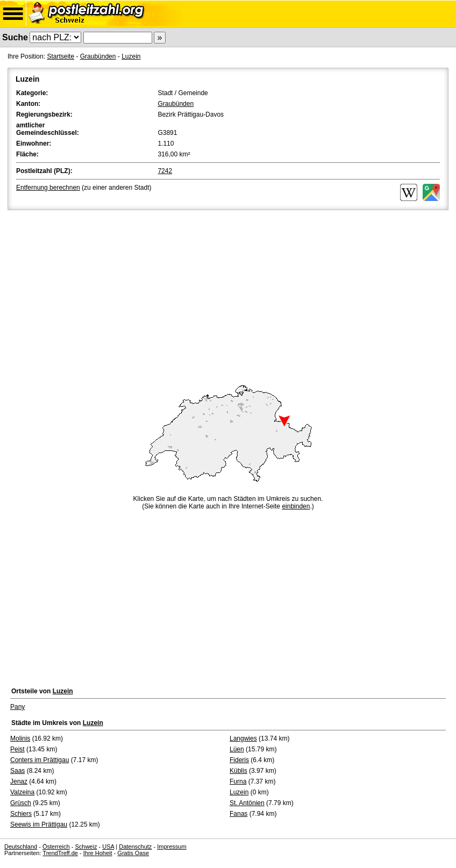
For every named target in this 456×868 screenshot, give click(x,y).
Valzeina (22, 792)
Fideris (239, 760)
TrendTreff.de (60, 853)
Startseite (60, 56)
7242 (165, 171)
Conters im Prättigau (40, 760)
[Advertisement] (228, 293)
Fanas (238, 814)
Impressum (172, 847)
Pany (17, 707)
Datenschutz (135, 847)
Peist (17, 749)
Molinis (20, 738)
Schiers (21, 814)
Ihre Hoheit (98, 853)
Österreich (56, 847)
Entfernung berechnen (48, 188)
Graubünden (98, 56)
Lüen (237, 749)
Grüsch (21, 803)
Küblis (238, 771)
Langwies (243, 738)
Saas (17, 771)
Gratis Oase (133, 853)
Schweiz (86, 847)
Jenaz (19, 781)
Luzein (131, 56)
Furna (238, 781)
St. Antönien (247, 803)
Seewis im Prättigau (39, 824)
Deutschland (21, 847)
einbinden (296, 506)
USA (108, 847)
